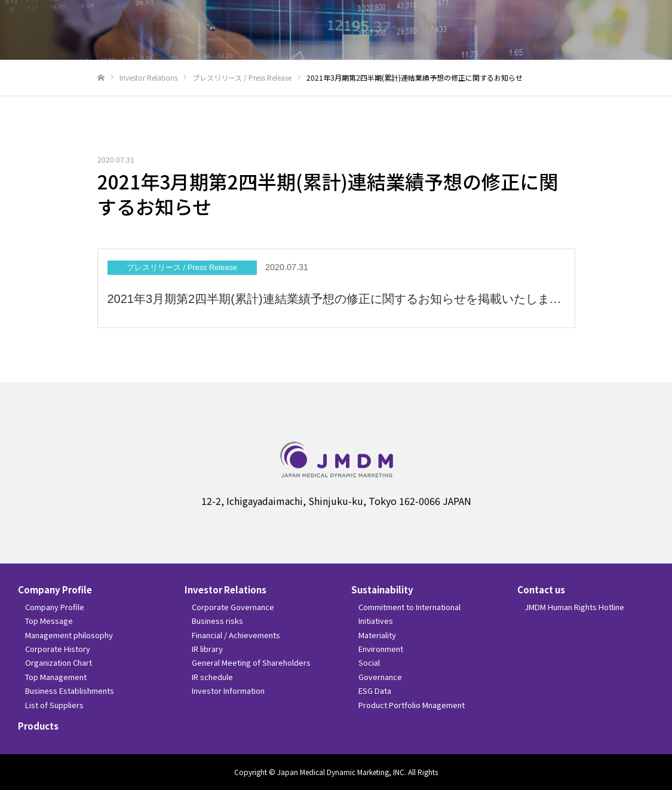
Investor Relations (225, 590)
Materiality (377, 635)
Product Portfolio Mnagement (412, 705)
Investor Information (228, 691)
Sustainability (382, 590)
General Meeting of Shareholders (251, 662)
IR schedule (212, 677)
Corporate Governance (233, 607)
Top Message (49, 621)
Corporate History (58, 649)
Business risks (217, 621)
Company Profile (55, 590)
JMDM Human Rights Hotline (574, 607)
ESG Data (375, 691)
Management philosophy (69, 635)
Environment (381, 649)
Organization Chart (59, 662)
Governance (380, 677)
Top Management (56, 677)
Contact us (541, 590)
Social (369, 662)
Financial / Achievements (236, 635)
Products (38, 726)
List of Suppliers (54, 705)
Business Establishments (70, 691)
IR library (207, 649)
